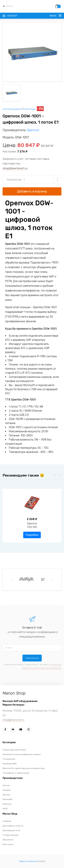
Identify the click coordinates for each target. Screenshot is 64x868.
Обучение (8, 840)
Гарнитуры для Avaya (14, 750)
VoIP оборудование (12, 109)
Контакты (8, 844)
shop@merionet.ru (15, 168)
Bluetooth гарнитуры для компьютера (24, 768)
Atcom (6, 785)
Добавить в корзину (32, 191)
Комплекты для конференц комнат (22, 754)
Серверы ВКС (10, 764)
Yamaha (7, 790)
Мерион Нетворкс (28, 861)
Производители (11, 830)
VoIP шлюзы (30, 109)
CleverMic (8, 799)
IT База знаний (10, 835)
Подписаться (32, 658)
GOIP (5, 809)
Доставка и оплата (13, 826)
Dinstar (6, 795)
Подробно (32, 535)
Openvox (33, 130)
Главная (7, 821)
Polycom (7, 804)
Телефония (9, 759)
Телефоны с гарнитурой (16, 773)
